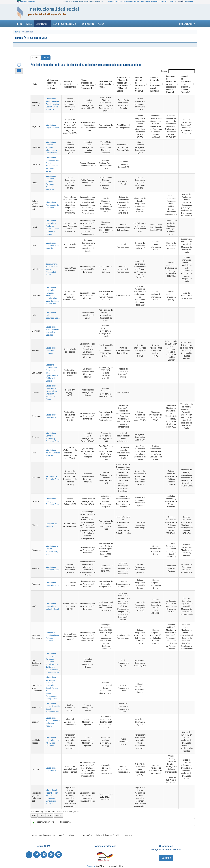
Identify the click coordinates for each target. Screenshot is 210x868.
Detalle (46, 58)
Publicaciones (187, 24)
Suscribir (166, 855)
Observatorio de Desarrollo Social (124, 1)
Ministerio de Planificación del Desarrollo (52, 205)
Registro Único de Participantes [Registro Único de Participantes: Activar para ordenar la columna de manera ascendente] (70, 84)
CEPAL (171, 1)
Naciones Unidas (28, 2)
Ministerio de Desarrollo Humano (51, 348)
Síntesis (36, 58)
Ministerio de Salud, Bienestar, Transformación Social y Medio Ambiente (53, 104)
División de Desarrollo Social (154, 1)
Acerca (101, 24)
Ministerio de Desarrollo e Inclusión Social (52, 604)
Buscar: (178, 71)
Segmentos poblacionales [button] (66, 24)
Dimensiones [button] (42, 24)
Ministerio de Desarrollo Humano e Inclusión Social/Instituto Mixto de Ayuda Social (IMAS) (52, 293)
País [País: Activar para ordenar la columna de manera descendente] (35, 84)
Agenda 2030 (88, 24)
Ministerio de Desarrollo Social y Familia (53, 246)
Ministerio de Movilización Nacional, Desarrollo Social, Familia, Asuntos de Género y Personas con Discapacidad (52, 685)
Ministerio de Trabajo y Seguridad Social (53, 313)
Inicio (20, 24)
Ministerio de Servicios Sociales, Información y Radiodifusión (51, 147)
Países (29, 24)
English (189, 1)
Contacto (91, 864)
